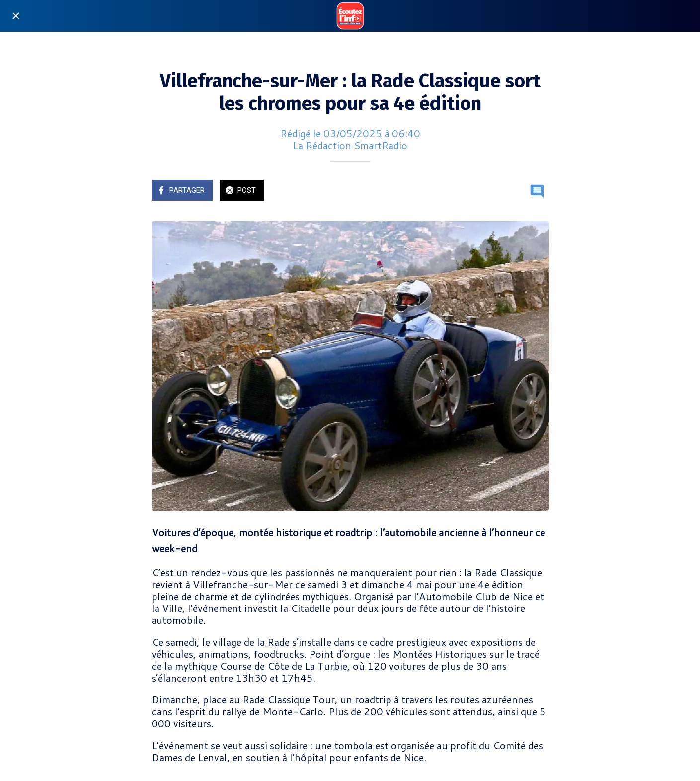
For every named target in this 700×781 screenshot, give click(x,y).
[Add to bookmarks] (513, 191)
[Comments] (537, 191)
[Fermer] (16, 16)
